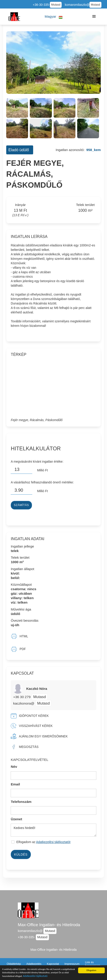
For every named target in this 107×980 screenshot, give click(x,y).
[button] (54, 17)
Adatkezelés (34, 964)
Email (15, 784)
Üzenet (16, 819)
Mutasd (56, 5)
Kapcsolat (53, 964)
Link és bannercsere (93, 964)
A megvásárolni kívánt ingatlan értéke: (37, 462)
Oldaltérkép (14, 964)
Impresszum (72, 964)
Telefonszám (21, 802)
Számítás (21, 505)
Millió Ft (42, 470)
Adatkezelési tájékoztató (35, 977)
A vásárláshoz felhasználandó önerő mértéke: (42, 482)
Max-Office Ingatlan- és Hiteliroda (49, 925)
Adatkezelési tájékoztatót (53, 842)
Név (14, 767)
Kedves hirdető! (53, 830)
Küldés (21, 854)
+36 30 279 (22, 697)
